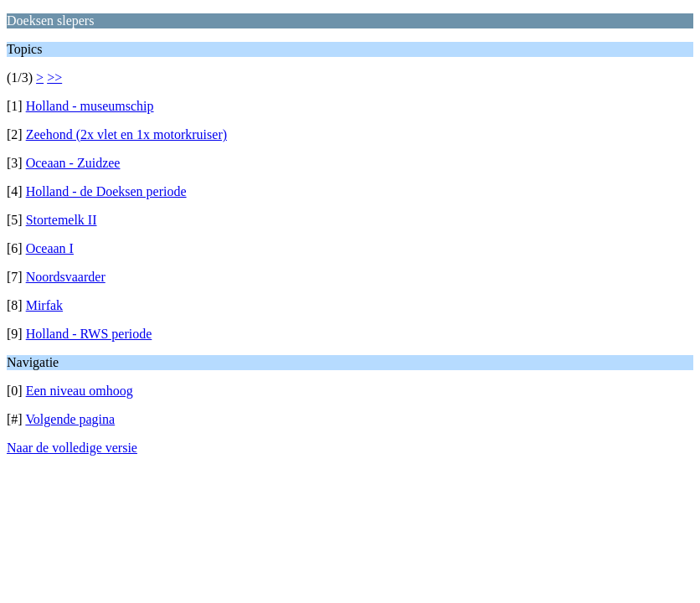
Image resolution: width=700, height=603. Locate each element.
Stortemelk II (62, 220)
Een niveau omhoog (80, 391)
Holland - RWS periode (89, 334)
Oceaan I (50, 248)
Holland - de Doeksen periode (106, 191)
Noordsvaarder (66, 277)
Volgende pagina (70, 419)
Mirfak (44, 305)
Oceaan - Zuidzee (73, 163)
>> (54, 77)
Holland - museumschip (90, 106)
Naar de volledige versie (72, 448)
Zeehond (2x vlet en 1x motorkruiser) (126, 134)
